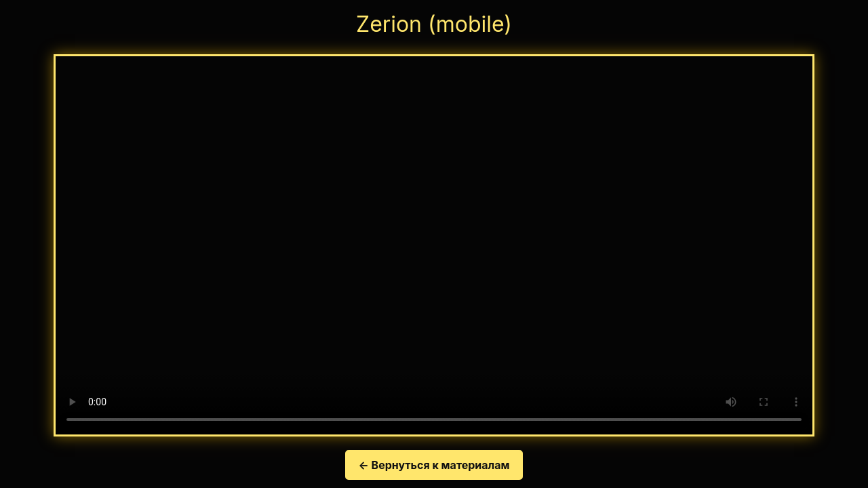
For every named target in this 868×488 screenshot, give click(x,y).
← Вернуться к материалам (434, 465)
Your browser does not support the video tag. (434, 245)
